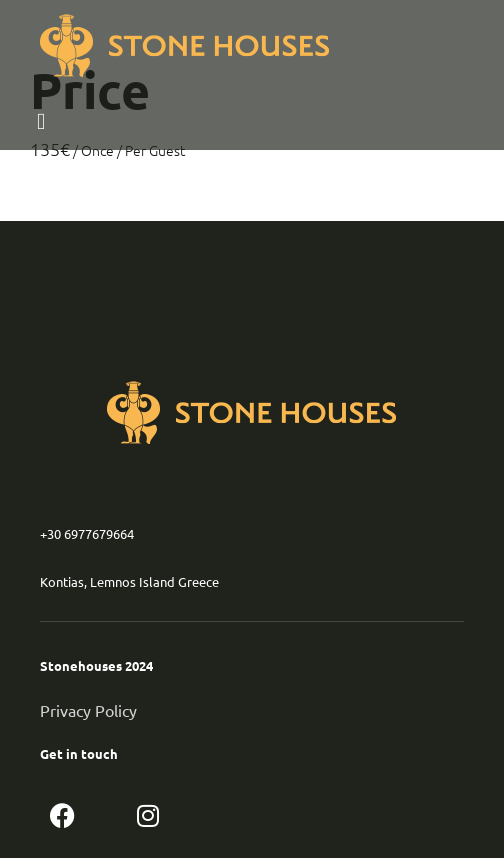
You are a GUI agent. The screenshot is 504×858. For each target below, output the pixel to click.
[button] (60, 121)
